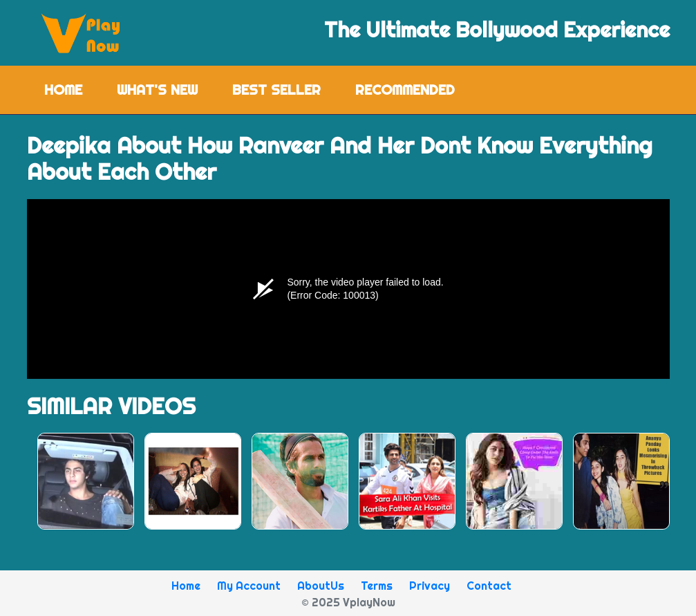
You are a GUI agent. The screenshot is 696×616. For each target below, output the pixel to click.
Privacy (430, 586)
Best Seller (276, 90)
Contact (489, 586)
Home (72, 89)
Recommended (405, 90)
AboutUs (321, 586)
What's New (157, 90)
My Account (249, 586)
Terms (377, 586)
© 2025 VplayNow (348, 602)
